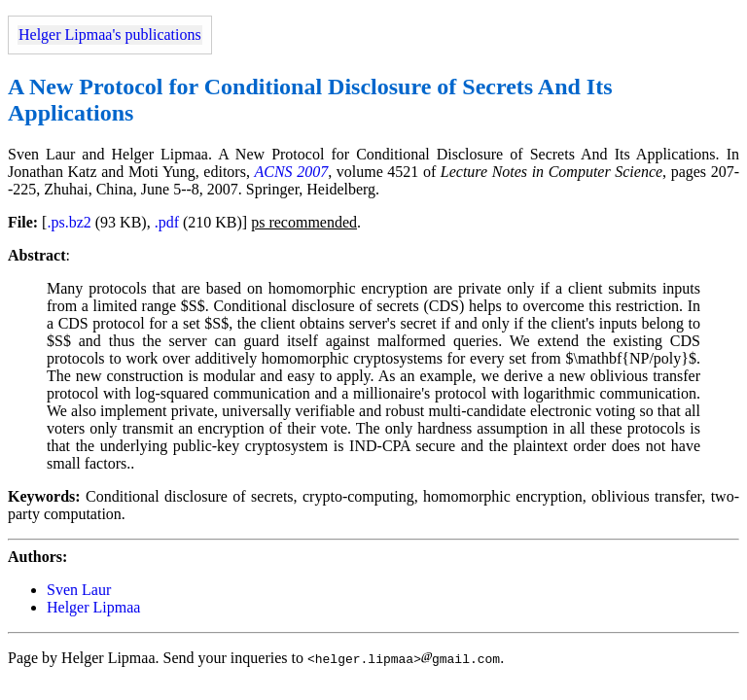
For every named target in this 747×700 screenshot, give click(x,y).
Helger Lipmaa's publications (110, 35)
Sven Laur (79, 590)
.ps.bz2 (69, 222)
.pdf (167, 222)
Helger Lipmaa (93, 607)
